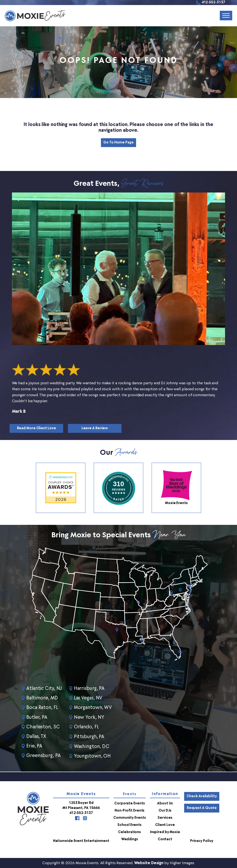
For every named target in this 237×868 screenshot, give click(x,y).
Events (130, 794)
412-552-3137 (213, 3)
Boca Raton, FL (42, 708)
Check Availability (202, 796)
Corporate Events (130, 803)
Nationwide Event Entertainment (81, 841)
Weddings (130, 839)
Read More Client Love (36, 428)
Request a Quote (202, 808)
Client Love (165, 825)
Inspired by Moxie (165, 832)
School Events (130, 825)
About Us (165, 803)
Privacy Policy (202, 841)
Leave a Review (95, 428)
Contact (165, 839)
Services (165, 817)
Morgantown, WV (94, 708)
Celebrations (130, 832)
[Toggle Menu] (226, 16)
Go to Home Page (118, 143)
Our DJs (165, 810)
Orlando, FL (87, 727)
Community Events (130, 817)
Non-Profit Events (130, 810)
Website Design (149, 863)
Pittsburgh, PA (90, 736)
